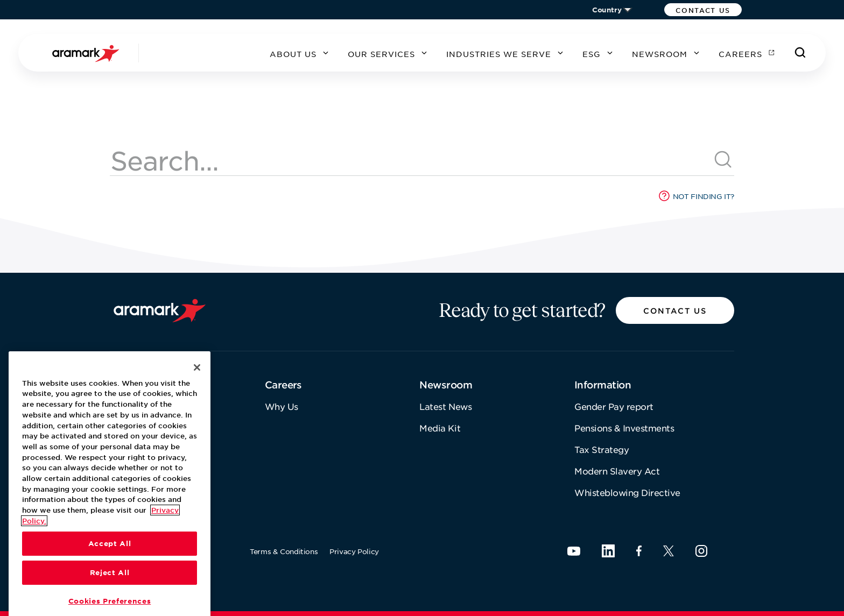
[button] (703, 10)
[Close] (197, 431)
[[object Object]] (723, 160)
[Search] (800, 53)
